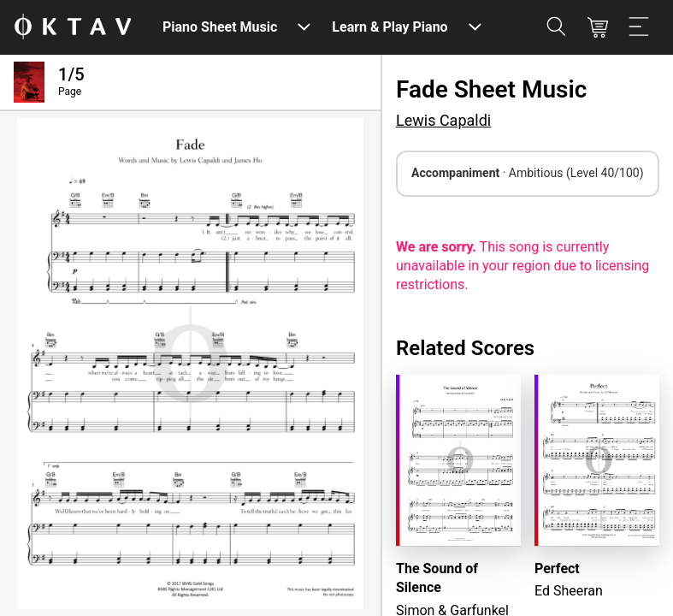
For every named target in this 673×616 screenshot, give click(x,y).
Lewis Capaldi (443, 120)
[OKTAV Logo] (73, 28)
